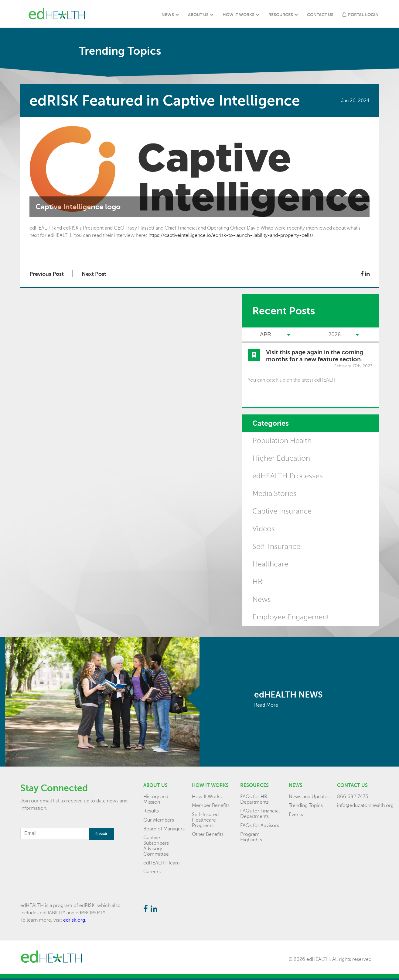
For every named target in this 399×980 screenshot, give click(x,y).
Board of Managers (164, 829)
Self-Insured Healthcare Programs (205, 820)
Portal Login (363, 15)
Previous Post (47, 274)
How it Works (210, 785)
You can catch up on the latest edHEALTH (293, 380)
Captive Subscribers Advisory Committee (156, 846)
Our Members (159, 820)
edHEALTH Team (162, 863)
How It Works (239, 15)
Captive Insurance (282, 511)
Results (151, 811)
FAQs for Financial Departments (260, 814)
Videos (264, 529)
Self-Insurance (276, 547)
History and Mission (156, 799)
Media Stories (275, 494)
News (168, 15)
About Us (198, 15)
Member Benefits (211, 805)
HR (257, 582)
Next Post (94, 274)
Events (296, 815)
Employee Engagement (291, 617)
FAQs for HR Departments (254, 799)
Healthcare (270, 564)
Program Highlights (251, 837)
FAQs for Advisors (260, 826)
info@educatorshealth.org (365, 805)
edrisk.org (74, 920)
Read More (266, 705)
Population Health (282, 441)
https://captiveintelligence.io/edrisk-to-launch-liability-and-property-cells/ (231, 235)
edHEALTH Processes (288, 476)
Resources (281, 15)
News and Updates (309, 797)
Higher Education (281, 458)
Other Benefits (208, 834)
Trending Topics (306, 805)
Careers (152, 872)
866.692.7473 (353, 797)
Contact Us (320, 15)
